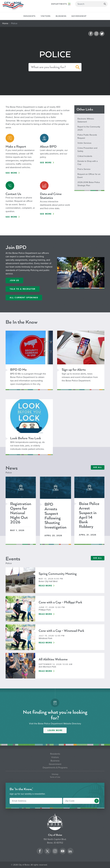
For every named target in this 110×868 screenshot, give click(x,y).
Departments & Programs (55, 768)
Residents (29, 16)
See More (11, 173)
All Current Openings (24, 298)
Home (5, 23)
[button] (78, 68)
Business (61, 16)
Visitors (46, 16)
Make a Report (16, 146)
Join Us (14, 280)
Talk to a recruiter (23, 289)
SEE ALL (98, 467)
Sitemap (55, 774)
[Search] (91, 4)
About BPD (48, 146)
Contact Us (13, 194)
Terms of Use (55, 777)
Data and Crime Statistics (51, 196)
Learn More (55, 730)
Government (79, 16)
